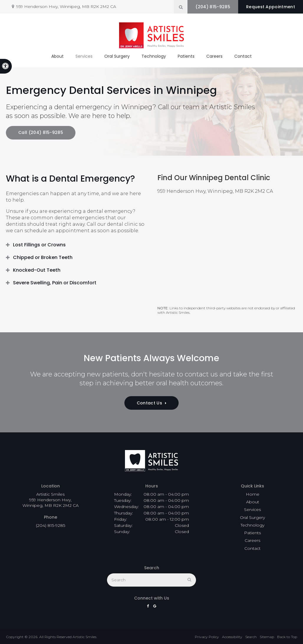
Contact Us (149, 403)
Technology (154, 56)
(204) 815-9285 (213, 7)
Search (251, 637)
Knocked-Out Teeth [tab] (37, 270)
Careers (214, 56)
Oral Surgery (117, 56)
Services (84, 56)
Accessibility (232, 637)
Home (253, 494)
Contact (243, 56)
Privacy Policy (207, 637)
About (57, 56)
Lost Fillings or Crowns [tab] (39, 245)
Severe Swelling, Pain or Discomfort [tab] (55, 283)
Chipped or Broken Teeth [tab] (43, 257)
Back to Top (287, 637)
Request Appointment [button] (271, 7)
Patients (186, 56)
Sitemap (267, 637)
